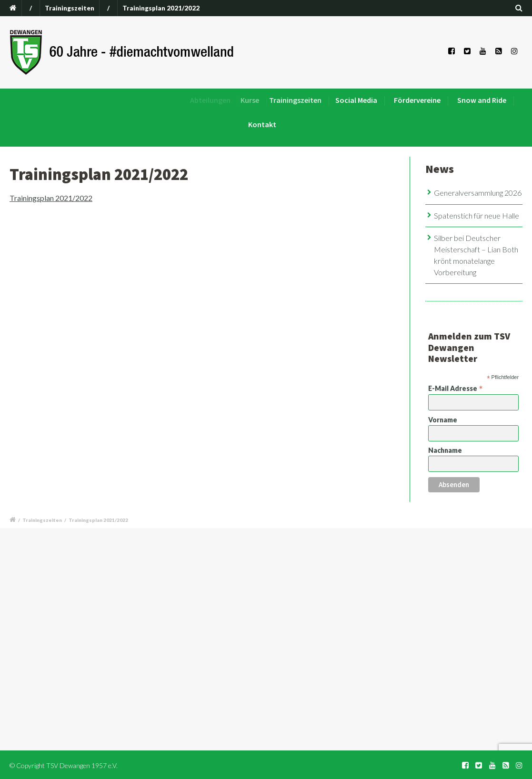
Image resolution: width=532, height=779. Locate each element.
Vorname (443, 420)
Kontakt (262, 124)
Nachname (445, 450)
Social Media (358, 100)
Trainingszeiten (70, 8)
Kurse (256, 100)
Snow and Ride (482, 100)
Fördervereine (417, 100)
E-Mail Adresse (456, 388)
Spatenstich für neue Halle (477, 215)
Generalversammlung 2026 (478, 193)
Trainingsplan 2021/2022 (51, 198)
